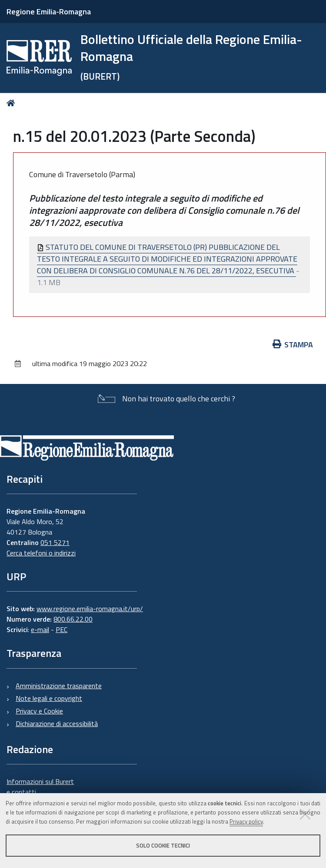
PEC (62, 629)
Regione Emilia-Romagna (49, 12)
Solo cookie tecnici (163, 845)
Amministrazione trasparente (59, 686)
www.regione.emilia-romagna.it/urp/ (90, 609)
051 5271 (55, 542)
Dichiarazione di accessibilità (57, 723)
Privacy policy (246, 821)
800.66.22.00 (73, 619)
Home (12, 103)
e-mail (40, 629)
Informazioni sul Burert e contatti (40, 787)
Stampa (293, 345)
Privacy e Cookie (39, 711)
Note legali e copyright (49, 698)
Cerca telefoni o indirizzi (41, 553)
